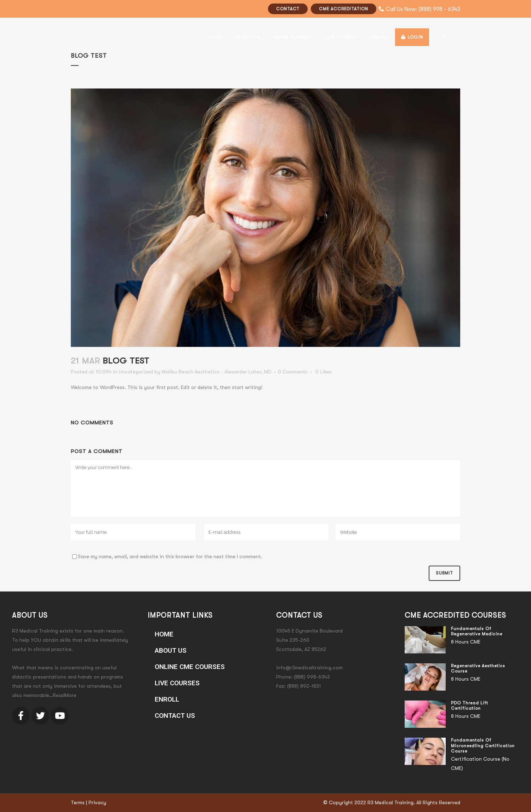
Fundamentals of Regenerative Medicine (477, 631)
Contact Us (175, 716)
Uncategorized (136, 372)
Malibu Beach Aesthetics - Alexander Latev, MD (217, 372)
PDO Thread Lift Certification (470, 706)
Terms (78, 802)
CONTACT (288, 9)
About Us (171, 650)
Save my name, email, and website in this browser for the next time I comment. (170, 556)
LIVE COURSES (177, 683)
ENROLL (167, 699)
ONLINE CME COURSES (190, 667)
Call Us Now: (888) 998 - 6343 (423, 9)
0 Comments (293, 372)
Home (164, 634)
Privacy (97, 802)
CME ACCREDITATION (344, 9)
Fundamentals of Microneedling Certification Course (483, 746)
